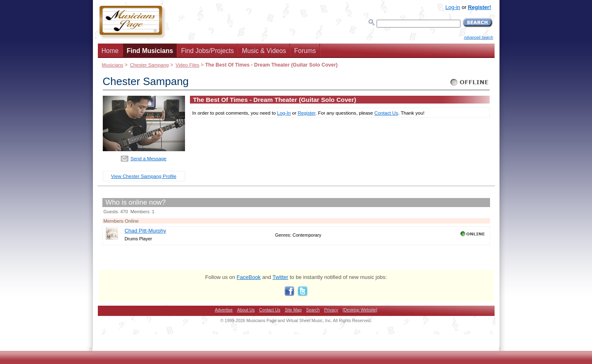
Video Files (187, 65)
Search (313, 310)
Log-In (284, 113)
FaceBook (249, 277)
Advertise (224, 310)
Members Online (121, 221)
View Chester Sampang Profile (144, 176)
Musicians (113, 65)
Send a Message (148, 158)
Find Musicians (150, 51)
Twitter (280, 277)
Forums (305, 51)
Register (306, 113)
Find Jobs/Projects (208, 51)
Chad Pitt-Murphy (145, 231)
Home (110, 51)
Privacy (331, 310)
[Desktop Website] (360, 310)
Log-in (453, 7)
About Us (246, 310)
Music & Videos (264, 51)
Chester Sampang (149, 65)
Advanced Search (478, 37)
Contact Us (386, 113)
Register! (479, 7)
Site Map (293, 310)
